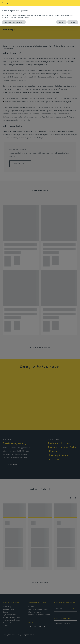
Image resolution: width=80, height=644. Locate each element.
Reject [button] (61, 22)
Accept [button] (73, 22)
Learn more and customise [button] (14, 22)
